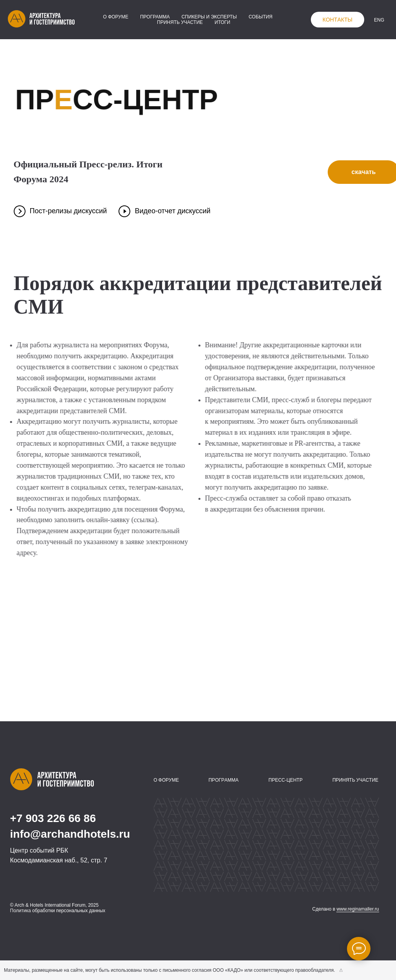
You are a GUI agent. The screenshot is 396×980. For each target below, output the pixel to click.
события (260, 17)
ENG (379, 20)
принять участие (180, 22)
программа (155, 17)
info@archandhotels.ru (70, 834)
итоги (223, 22)
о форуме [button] (116, 17)
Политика (21, 911)
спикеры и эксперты (209, 17)
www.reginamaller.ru (358, 909)
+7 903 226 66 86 (53, 818)
